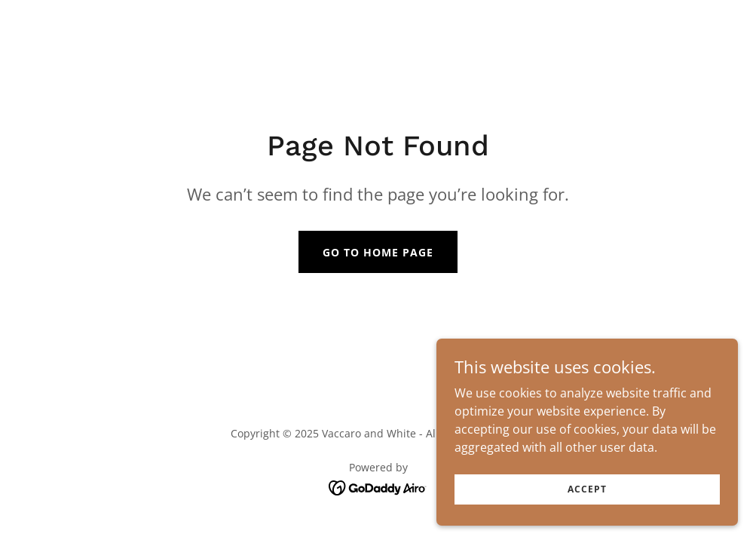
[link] (378, 486)
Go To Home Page (378, 252)
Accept (587, 489)
